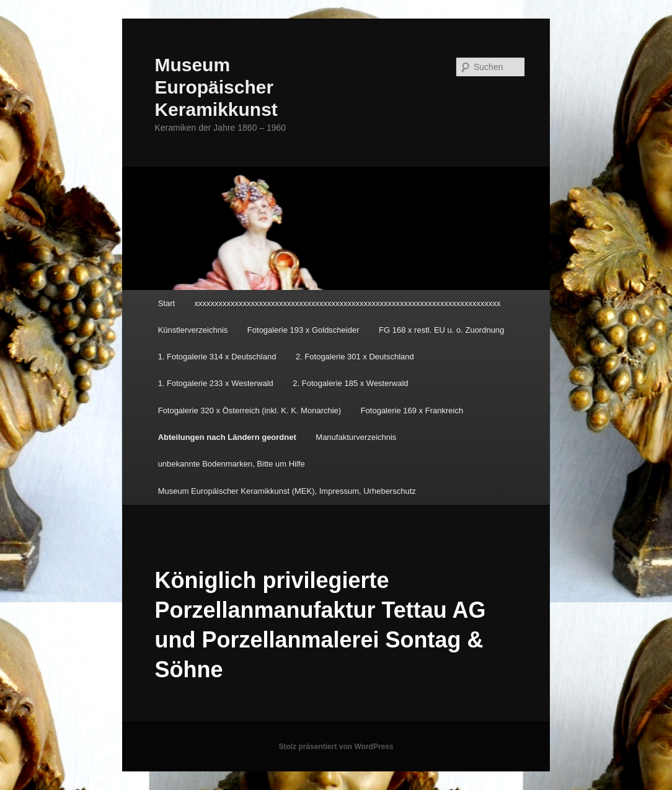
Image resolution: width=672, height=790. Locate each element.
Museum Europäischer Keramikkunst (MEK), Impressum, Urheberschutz (287, 491)
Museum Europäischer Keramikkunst (216, 87)
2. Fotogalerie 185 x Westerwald (350, 383)
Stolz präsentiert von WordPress (336, 747)
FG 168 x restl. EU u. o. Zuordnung (441, 330)
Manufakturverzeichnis (356, 437)
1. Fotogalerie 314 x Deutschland (217, 357)
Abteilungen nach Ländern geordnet (227, 437)
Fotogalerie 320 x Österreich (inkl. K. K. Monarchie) (250, 410)
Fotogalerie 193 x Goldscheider (303, 330)
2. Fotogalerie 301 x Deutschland (355, 357)
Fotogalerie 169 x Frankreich (412, 410)
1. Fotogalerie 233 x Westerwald (216, 383)
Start (166, 303)
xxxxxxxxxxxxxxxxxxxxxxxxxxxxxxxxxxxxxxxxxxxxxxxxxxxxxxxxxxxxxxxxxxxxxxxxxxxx (348, 303)
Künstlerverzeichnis (193, 330)
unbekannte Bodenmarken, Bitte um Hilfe (232, 464)
